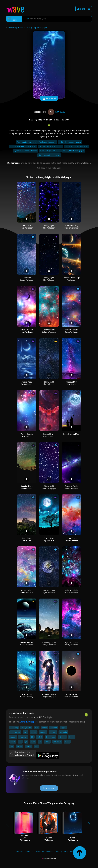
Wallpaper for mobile (48, 142)
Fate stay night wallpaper (27, 142)
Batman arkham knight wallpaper (23, 146)
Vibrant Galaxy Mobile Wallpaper (27, 591)
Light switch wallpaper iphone (51, 146)
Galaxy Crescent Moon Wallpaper (27, 331)
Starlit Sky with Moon (71, 434)
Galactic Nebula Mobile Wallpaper (71, 591)
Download (49, 99)
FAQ (72, 851)
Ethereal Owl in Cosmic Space (49, 435)
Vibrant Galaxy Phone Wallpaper (71, 539)
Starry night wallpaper (37, 27)
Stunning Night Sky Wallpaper (27, 487)
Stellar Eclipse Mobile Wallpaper (71, 696)
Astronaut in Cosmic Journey (27, 696)
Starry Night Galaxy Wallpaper (27, 279)
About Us (29, 851)
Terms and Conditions (45, 851)
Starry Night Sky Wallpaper (49, 227)
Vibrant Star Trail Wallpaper (27, 227)
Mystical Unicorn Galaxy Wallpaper (71, 643)
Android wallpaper (28, 722)
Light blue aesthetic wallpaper (76, 146)
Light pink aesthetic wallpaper (26, 151)
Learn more (49, 788)
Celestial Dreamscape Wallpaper (71, 279)
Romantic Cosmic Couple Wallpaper (49, 696)
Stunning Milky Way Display (71, 383)
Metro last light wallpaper (50, 151)
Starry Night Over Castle (27, 539)
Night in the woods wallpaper (70, 142)
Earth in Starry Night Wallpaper (49, 591)
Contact (19, 851)
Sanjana (56, 112)
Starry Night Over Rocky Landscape (49, 643)
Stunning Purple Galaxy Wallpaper (71, 487)
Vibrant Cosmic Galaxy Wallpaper (49, 331)
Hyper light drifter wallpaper (73, 151)
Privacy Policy (62, 851)
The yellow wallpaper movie (49, 155)
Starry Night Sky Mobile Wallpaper (71, 227)
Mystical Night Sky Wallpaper (27, 383)
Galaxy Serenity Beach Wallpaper (27, 643)
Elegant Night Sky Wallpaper (49, 539)
